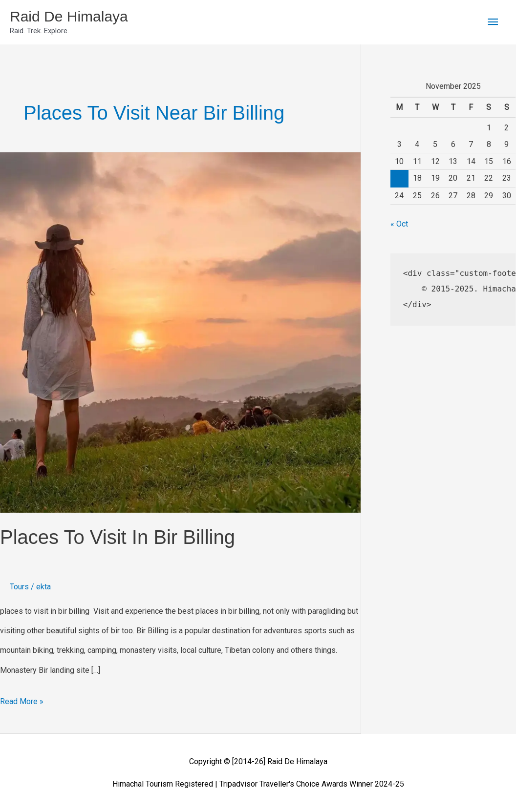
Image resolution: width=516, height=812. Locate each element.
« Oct (399, 224)
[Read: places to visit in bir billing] (180, 332)
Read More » (22, 699)
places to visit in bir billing (118, 537)
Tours (19, 587)
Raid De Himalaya (69, 16)
